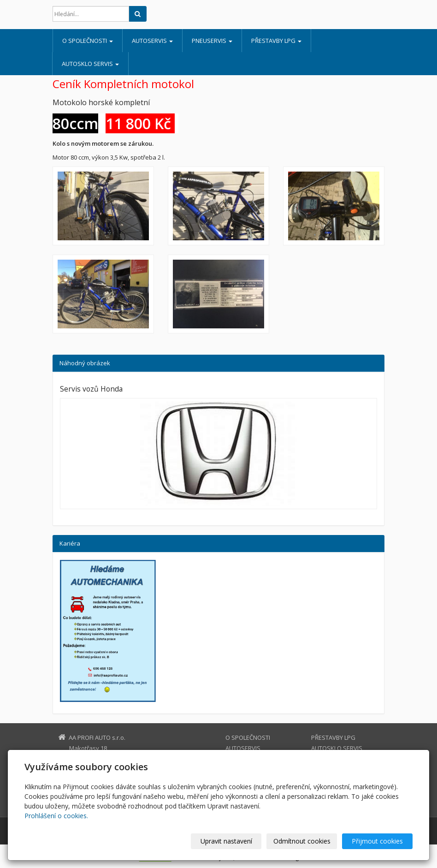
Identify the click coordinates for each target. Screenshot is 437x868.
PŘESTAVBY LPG (276, 41)
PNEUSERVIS (212, 41)
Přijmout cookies (377, 841)
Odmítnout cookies (302, 841)
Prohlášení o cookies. (56, 816)
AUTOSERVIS (152, 41)
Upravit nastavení (226, 841)
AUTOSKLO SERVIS (90, 64)
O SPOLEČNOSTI (88, 41)
